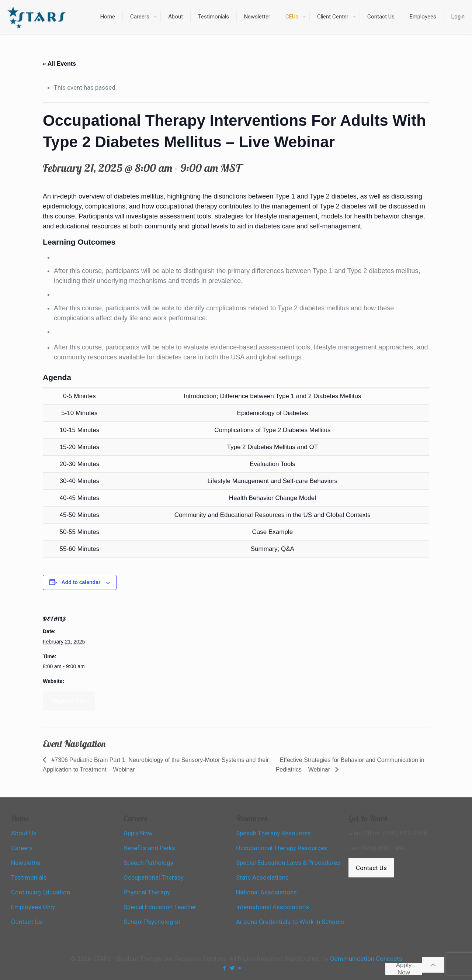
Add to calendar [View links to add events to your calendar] (81, 582)
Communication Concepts (366, 959)
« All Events (59, 64)
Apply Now (404, 969)
